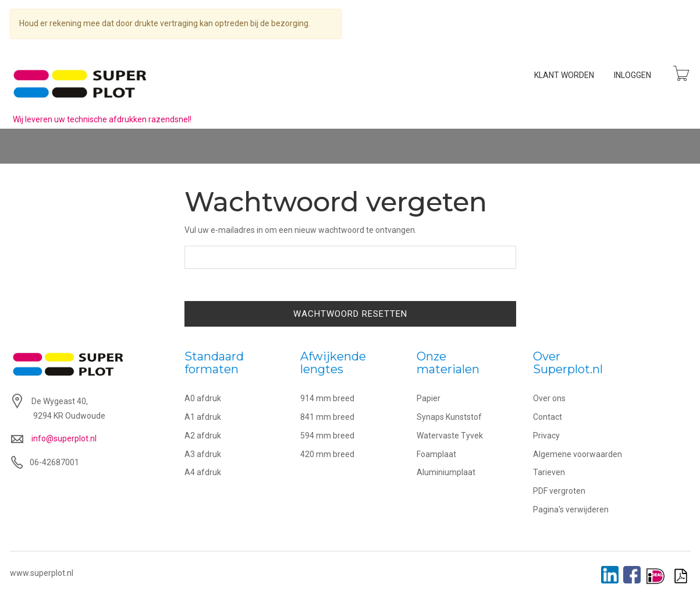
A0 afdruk (203, 398)
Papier (429, 398)
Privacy (546, 436)
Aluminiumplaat (446, 472)
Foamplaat (436, 454)
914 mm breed (327, 398)
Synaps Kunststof (449, 417)
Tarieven (549, 472)
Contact (548, 417)
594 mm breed (327, 436)
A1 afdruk (203, 417)
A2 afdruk (203, 436)
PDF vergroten (559, 491)
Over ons (549, 398)
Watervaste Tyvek (450, 436)
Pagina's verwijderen (571, 509)
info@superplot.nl (64, 438)
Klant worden (564, 75)
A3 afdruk (203, 454)
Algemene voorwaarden (578, 454)
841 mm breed (327, 417)
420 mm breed (327, 454)
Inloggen (633, 75)
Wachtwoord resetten (350, 314)
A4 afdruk (203, 472)
